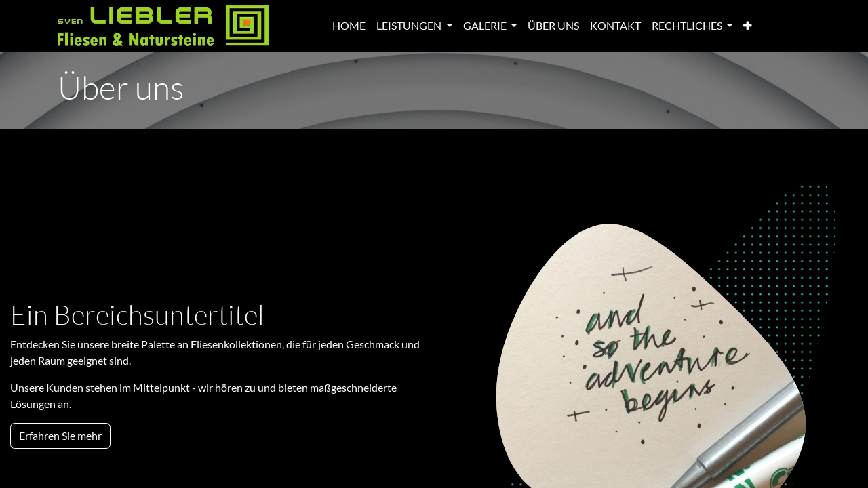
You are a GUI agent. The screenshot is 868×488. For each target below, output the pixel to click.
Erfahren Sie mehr (60, 435)
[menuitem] (349, 26)
